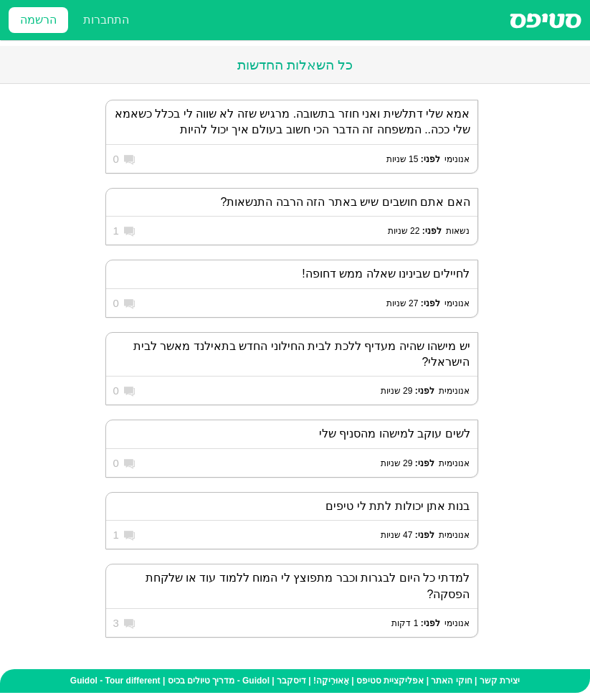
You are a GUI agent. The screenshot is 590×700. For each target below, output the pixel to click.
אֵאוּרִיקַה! (331, 681)
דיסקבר (291, 681)
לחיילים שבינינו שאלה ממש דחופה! (386, 274)
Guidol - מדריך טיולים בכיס (219, 681)
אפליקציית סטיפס (390, 681)
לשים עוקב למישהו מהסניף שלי (395, 434)
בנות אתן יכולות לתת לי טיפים (398, 506)
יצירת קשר (500, 681)
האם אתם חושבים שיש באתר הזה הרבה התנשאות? (345, 202)
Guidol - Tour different (115, 681)
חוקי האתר (451, 681)
